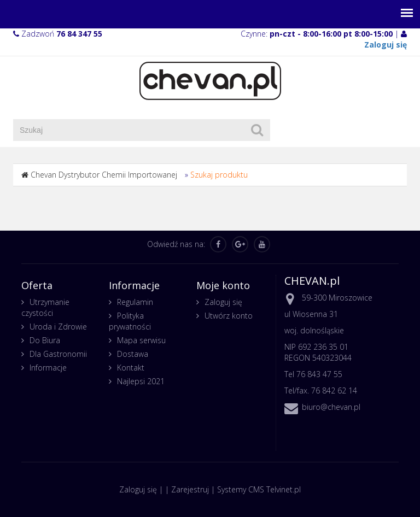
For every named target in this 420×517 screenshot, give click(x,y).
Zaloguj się (223, 302)
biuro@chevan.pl (331, 407)
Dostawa (133, 354)
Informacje (48, 368)
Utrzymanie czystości (45, 307)
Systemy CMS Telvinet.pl (259, 489)
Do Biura (45, 340)
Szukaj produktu (219, 175)
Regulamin (135, 302)
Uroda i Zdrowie (58, 327)
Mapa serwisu (141, 340)
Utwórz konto (229, 316)
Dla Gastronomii (58, 354)
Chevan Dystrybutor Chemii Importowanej (104, 175)
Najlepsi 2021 (141, 381)
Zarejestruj (190, 489)
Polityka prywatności (130, 321)
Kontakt (131, 368)
